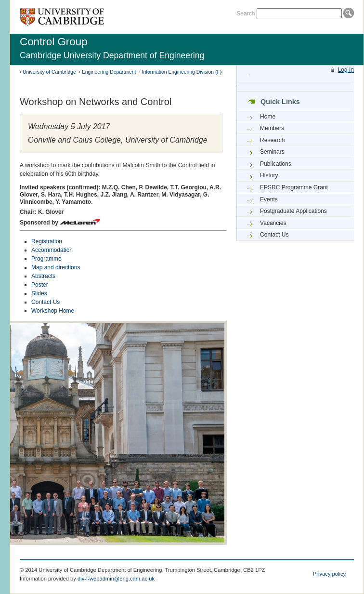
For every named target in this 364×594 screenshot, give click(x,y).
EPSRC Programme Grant (294, 187)
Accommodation (52, 250)
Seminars (272, 152)
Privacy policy (329, 574)
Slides (39, 293)
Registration (47, 241)
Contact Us (45, 302)
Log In (346, 70)
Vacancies (273, 223)
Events (269, 199)
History (269, 175)
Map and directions (56, 267)
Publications (276, 164)
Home (268, 117)
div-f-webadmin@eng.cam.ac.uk (116, 579)
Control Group (54, 42)
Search (246, 13)
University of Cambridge (49, 72)
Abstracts (43, 276)
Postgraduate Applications (293, 211)
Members (272, 128)
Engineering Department (109, 72)
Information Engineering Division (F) (182, 72)
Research (272, 140)
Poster (40, 285)
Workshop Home (53, 311)
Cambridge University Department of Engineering (112, 55)
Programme (46, 259)
